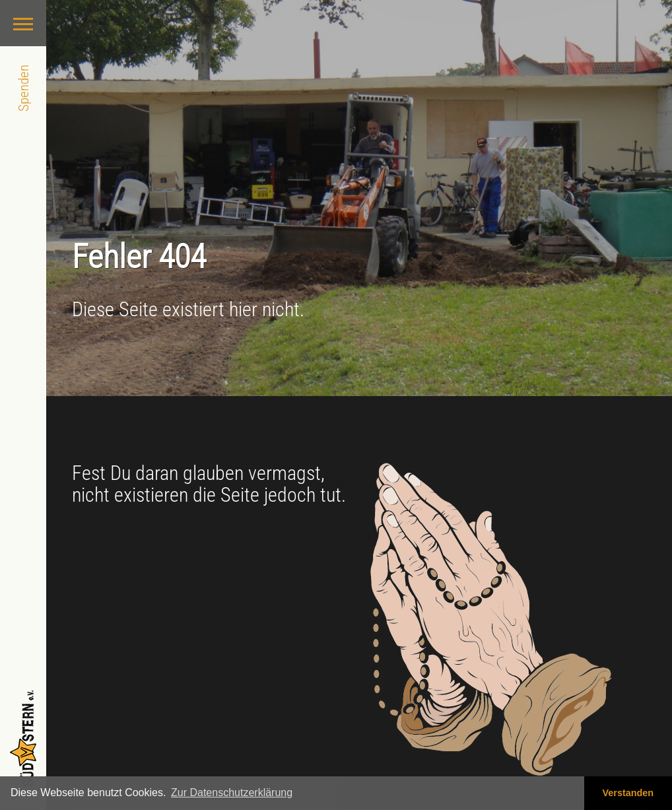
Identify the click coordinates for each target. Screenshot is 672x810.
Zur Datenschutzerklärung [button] (232, 793)
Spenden (23, 88)
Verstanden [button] (628, 793)
